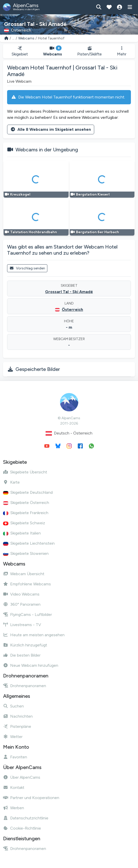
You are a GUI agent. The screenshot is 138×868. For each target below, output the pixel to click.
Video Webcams (21, 594)
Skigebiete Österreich (26, 503)
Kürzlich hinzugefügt (25, 645)
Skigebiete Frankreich (26, 513)
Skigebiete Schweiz (24, 523)
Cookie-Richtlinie (22, 828)
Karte (11, 482)
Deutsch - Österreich (69, 433)
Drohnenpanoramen (25, 686)
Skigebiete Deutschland (28, 492)
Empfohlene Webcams (27, 584)
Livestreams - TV (22, 625)
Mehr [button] (122, 51)
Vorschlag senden (27, 268)
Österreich (72, 309)
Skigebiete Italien (22, 533)
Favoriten (15, 757)
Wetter (13, 737)
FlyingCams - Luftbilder (27, 614)
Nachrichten (18, 716)
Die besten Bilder (22, 655)
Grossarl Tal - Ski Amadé (69, 292)
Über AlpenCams (22, 777)
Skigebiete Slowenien (26, 553)
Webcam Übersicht (24, 574)
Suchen (13, 706)
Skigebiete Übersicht (25, 472)
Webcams (26, 38)
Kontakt (14, 787)
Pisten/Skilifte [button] (90, 51)
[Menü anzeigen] (130, 7)
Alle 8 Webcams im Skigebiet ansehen (51, 129)
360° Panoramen (22, 604)
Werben (14, 808)
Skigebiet (20, 51)
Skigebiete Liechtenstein (29, 543)
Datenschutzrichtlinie (26, 818)
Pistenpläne (17, 726)
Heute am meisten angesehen (34, 635)
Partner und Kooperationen (31, 798)
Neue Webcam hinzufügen (31, 665)
